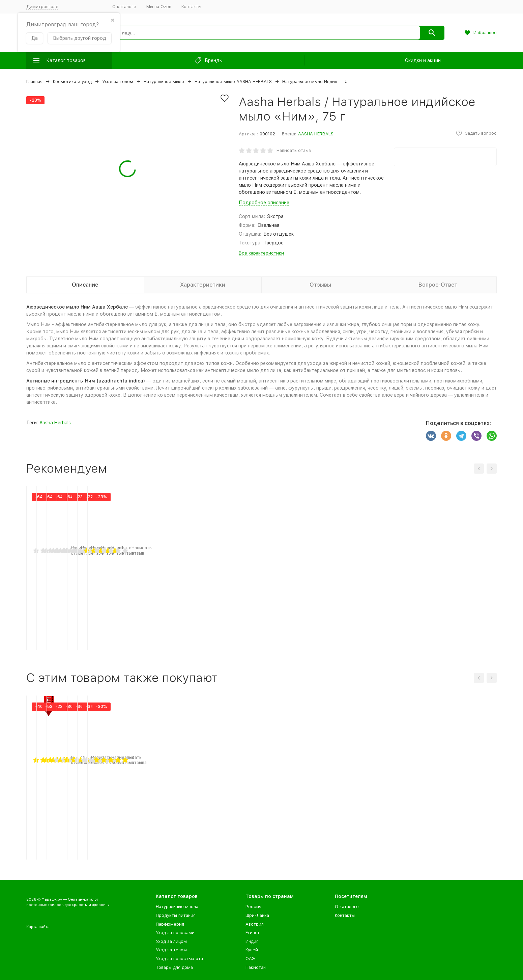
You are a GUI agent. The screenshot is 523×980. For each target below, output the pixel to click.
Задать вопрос (481, 133)
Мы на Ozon (159, 7)
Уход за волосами (175, 933)
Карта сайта (38, 927)
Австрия (255, 924)
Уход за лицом (171, 941)
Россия (253, 907)
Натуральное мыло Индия (310, 82)
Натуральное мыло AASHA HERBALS (233, 82)
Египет (253, 933)
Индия (252, 941)
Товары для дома (174, 967)
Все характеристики (261, 253)
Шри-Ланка (257, 915)
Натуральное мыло (164, 82)
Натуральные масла (177, 907)
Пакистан (256, 967)
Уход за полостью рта (179, 959)
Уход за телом (118, 82)
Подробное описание (264, 203)
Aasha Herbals (55, 423)
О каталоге (124, 7)
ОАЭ (250, 959)
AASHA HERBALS (316, 134)
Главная (34, 82)
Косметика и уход (72, 82)
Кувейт (253, 950)
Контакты (191, 7)
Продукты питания (176, 915)
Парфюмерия (170, 924)
